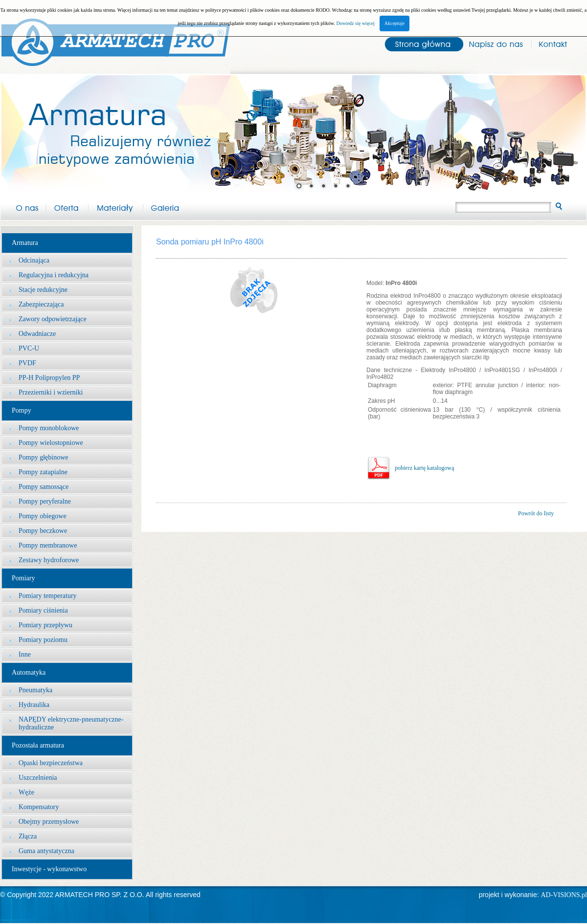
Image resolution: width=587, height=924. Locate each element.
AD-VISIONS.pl (564, 895)
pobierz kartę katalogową (424, 468)
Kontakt (559, 43)
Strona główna (419, 43)
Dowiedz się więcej (355, 23)
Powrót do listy (536, 513)
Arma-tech (115, 37)
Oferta (68, 206)
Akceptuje (395, 23)
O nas (23, 206)
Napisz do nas (496, 43)
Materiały (116, 206)
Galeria (165, 206)
